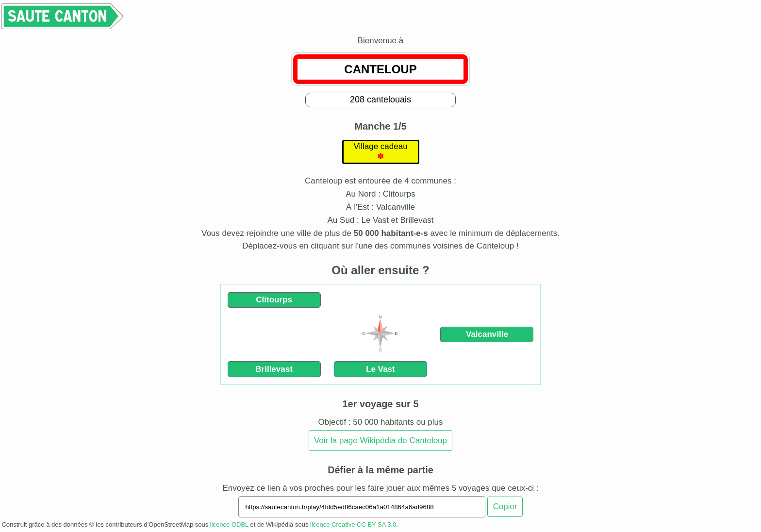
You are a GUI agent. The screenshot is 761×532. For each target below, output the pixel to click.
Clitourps (274, 300)
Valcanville (487, 334)
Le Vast (380, 369)
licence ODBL (229, 524)
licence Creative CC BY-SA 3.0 (353, 524)
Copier (505, 507)
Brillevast (274, 369)
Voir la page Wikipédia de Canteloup (380, 441)
